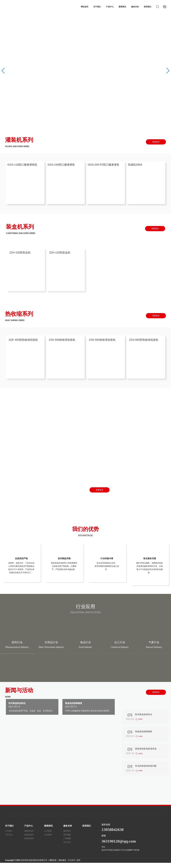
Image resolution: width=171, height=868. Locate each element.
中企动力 (72, 865)
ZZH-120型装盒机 (60, 253)
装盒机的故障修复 (74, 704)
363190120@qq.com (119, 846)
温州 (78, 865)
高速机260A (136, 166)
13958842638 (113, 835)
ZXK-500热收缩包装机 (62, 340)
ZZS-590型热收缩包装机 (144, 340)
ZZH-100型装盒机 (20, 253)
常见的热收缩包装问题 (145, 770)
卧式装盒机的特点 (17, 704)
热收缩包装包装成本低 (145, 752)
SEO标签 (53, 865)
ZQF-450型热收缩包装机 (23, 340)
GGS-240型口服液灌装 (62, 166)
